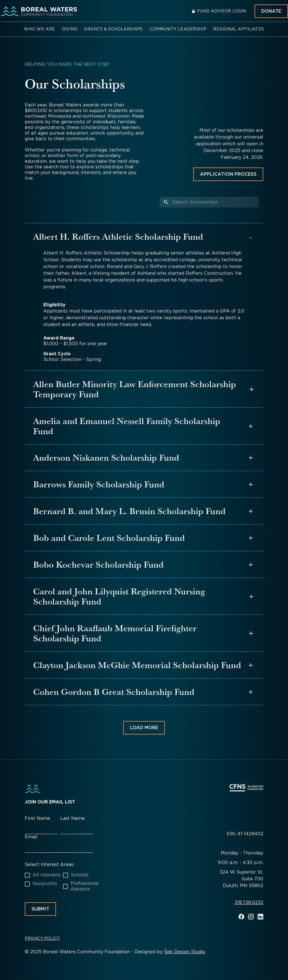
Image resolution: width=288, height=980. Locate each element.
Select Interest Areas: (50, 864)
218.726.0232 (249, 903)
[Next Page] (144, 728)
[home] (38, 11)
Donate (271, 11)
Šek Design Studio (185, 952)
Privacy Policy (42, 938)
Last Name (72, 818)
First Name (37, 818)
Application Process (228, 174)
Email (31, 837)
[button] (40, 29)
